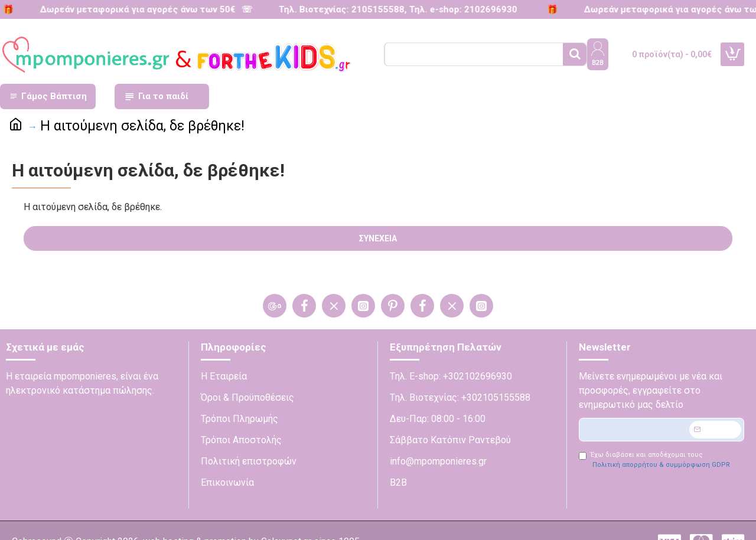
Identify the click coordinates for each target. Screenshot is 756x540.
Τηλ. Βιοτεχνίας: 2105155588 (333, 9)
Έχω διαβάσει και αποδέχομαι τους (655, 460)
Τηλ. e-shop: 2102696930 (455, 9)
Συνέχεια (378, 238)
